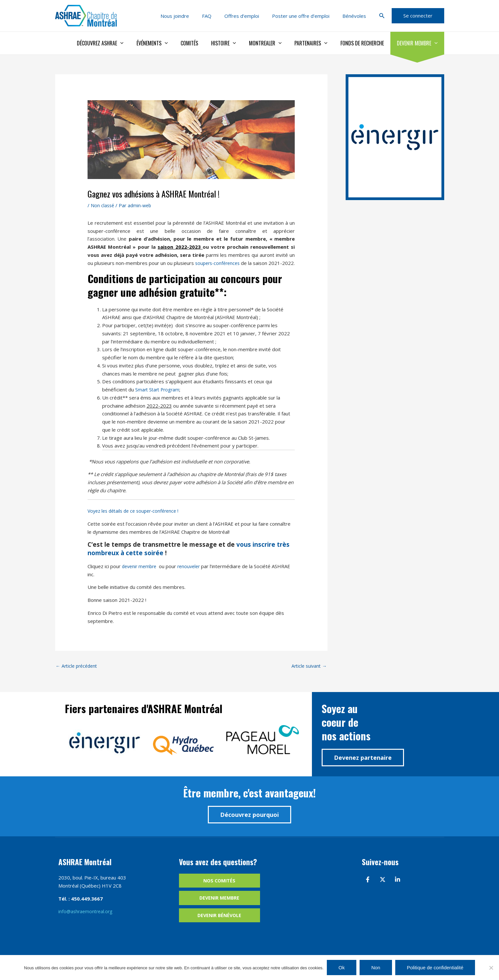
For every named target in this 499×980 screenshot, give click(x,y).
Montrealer (274, 43)
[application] (140, 43)
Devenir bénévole (219, 925)
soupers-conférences (225, 263)
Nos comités (219, 890)
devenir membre (141, 574)
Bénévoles (356, 16)
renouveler (192, 574)
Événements (169, 43)
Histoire (235, 43)
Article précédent (78, 674)
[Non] (491, 968)
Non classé (103, 205)
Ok (342, 968)
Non (376, 968)
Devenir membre (419, 43)
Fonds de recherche (366, 43)
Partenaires (317, 43)
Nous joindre (189, 16)
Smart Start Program (159, 398)
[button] (382, 16)
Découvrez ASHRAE (120, 43)
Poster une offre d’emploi (306, 16)
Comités (204, 43)
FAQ (218, 16)
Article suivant (308, 674)
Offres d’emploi (250, 16)
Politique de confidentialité (435, 968)
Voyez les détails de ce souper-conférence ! (137, 519)
